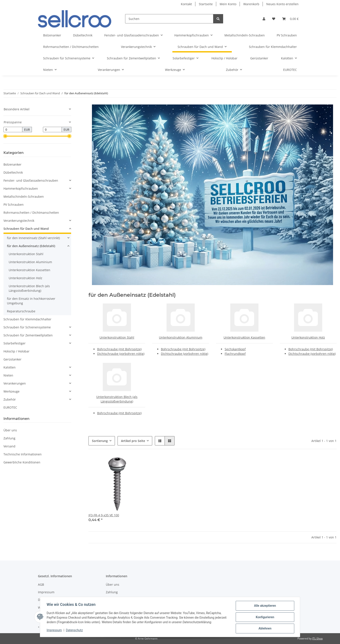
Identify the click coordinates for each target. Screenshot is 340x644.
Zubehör (10, 399)
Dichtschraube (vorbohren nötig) (121, 354)
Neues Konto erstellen (282, 4)
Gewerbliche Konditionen (22, 462)
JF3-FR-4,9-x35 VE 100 (104, 515)
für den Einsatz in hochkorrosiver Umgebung (31, 301)
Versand (9, 446)
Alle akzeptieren (264, 606)
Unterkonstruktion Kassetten (244, 337)
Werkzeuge (11, 391)
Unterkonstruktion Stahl (117, 337)
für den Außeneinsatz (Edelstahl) (31, 246)
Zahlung (9, 438)
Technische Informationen (23, 454)
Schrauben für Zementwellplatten (28, 335)
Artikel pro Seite (133, 441)
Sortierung (100, 441)
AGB (41, 584)
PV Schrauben (14, 205)
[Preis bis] (52, 130)
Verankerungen (15, 383)
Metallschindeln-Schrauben (24, 196)
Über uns (10, 430)
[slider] (5, 136)
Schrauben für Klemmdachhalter (27, 319)
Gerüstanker (12, 359)
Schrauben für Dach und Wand (26, 229)
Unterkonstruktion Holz (308, 337)
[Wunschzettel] (274, 19)
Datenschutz (75, 631)
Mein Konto (228, 4)
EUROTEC (10, 407)
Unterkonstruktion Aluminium (181, 337)
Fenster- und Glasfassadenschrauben (31, 180)
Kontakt (186, 4)
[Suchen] (169, 19)
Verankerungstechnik (19, 221)
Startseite (206, 4)
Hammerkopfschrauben (21, 188)
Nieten (8, 375)
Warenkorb (251, 4)
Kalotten (10, 367)
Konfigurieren (264, 617)
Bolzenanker (12, 164)
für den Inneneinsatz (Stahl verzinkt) (33, 238)
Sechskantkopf (235, 349)
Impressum (46, 592)
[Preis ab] (13, 130)
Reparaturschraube (21, 311)
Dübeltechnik (13, 172)
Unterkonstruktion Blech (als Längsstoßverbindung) (29, 288)
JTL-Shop (317, 638)
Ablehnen (264, 629)
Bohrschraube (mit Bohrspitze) (119, 349)
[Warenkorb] (290, 19)
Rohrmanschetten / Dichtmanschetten (31, 213)
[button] (264, 19)
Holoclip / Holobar (16, 351)
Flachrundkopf (235, 354)
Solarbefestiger (15, 343)
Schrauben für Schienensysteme (27, 327)
